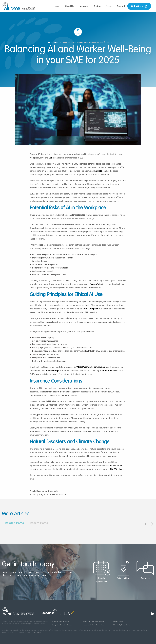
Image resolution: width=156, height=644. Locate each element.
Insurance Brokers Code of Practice (95, 625)
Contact (121, 6)
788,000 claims (117, 469)
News (109, 6)
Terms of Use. (37, 633)
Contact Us (145, 570)
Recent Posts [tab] (39, 523)
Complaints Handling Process (62, 625)
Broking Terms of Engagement (93, 621)
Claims (97, 6)
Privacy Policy (118, 621)
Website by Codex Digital (122, 625)
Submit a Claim (123, 570)
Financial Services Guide (60, 621)
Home (57, 6)
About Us (69, 6)
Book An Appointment (102, 572)
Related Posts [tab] (14, 523)
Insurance (84, 6)
